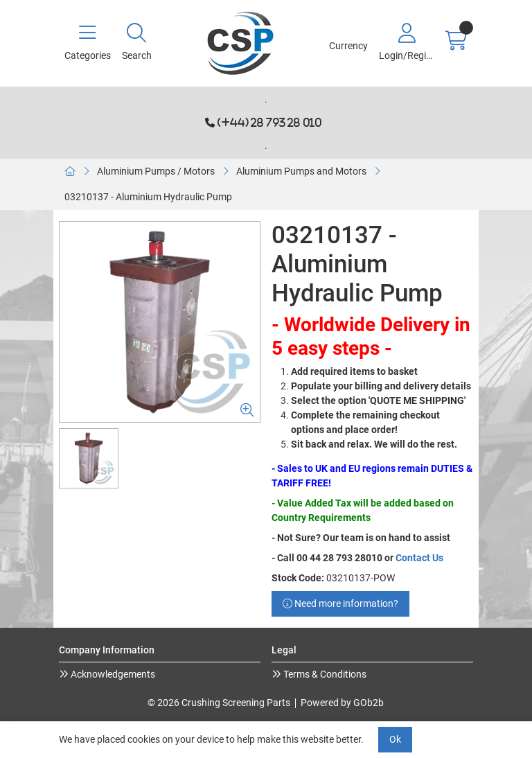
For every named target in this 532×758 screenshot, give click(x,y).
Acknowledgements (112, 674)
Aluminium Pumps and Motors (301, 171)
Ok (395, 739)
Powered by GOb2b (342, 703)
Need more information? (340, 603)
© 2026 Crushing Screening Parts (219, 703)
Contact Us (419, 558)
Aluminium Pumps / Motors (156, 171)
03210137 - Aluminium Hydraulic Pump (148, 197)
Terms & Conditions (324, 674)
